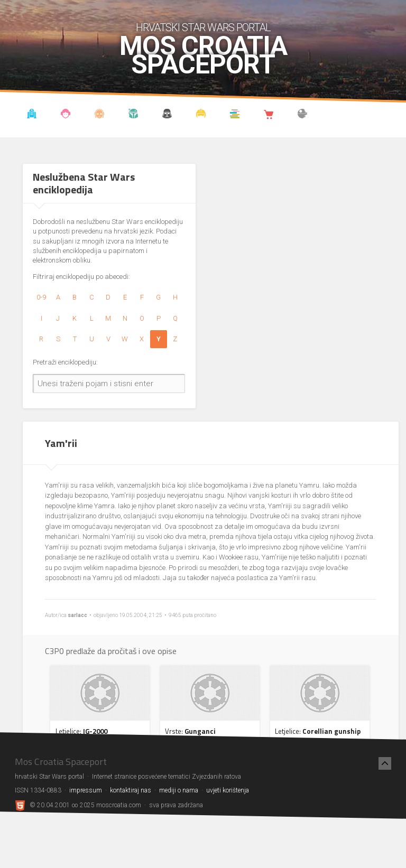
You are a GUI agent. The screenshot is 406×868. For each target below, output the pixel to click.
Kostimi (201, 115)
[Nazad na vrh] (385, 763)
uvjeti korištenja (228, 790)
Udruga (167, 115)
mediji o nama (179, 790)
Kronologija (133, 115)
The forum (303, 115)
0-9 (41, 297)
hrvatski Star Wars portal (203, 27)
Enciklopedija (100, 115)
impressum (86, 790)
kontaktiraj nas (131, 790)
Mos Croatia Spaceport (203, 55)
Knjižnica (235, 115)
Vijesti (32, 115)
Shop (269, 115)
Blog (66, 115)
